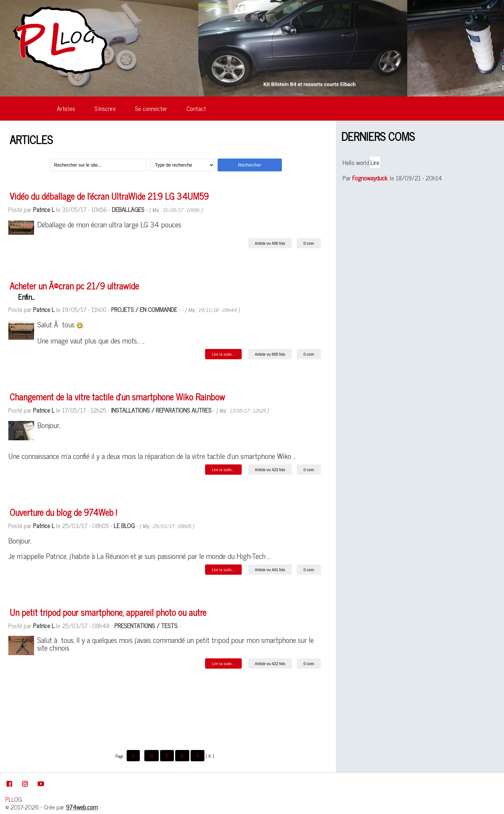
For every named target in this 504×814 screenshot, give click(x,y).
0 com (309, 243)
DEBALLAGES (128, 209)
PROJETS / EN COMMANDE (144, 309)
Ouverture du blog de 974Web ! (63, 512)
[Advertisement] (165, 710)
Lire (375, 162)
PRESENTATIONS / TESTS (146, 625)
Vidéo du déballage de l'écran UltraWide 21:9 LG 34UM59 (109, 196)
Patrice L (44, 209)
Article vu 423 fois (270, 470)
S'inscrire (105, 108)
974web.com (82, 807)
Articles (66, 108)
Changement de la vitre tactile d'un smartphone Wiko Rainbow (117, 397)
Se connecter (151, 108)
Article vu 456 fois (270, 243)
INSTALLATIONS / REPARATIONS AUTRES (161, 410)
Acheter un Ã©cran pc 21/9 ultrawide (74, 286)
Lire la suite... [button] (223, 354)
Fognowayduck (370, 178)
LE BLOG (124, 525)
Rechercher (250, 165)
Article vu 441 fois (270, 570)
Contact (196, 108)
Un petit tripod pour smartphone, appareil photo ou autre (108, 612)
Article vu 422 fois (270, 664)
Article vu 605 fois (270, 354)
